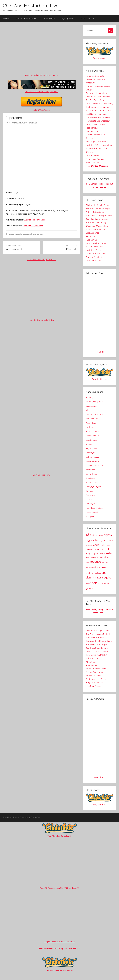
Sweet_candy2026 (94, 402)
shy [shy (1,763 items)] (104, 573)
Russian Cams (92, 240)
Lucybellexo (91, 440)
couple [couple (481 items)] (96, 549)
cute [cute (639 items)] (108, 549)
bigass (11, 234)
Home (6, 18)
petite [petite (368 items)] (88, 573)
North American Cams (96, 243)
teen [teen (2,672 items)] (94, 583)
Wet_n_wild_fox (93, 487)
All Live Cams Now (94, 247)
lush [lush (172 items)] (103, 562)
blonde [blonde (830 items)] (95, 545)
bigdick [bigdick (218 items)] (110, 541)
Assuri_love (91, 423)
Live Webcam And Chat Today (99, 104)
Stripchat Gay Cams (95, 212)
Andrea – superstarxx (34, 220)
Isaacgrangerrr (92, 461)
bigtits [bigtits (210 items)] (88, 545)
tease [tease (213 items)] (88, 583)
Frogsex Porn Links (94, 257)
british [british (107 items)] (108, 545)
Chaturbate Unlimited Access (99, 97)
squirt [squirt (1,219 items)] (107, 577)
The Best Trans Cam (95, 100)
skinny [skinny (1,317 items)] (90, 578)
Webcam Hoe (92, 131)
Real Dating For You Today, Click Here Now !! (59, 948)
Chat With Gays (93, 156)
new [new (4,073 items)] (104, 567)
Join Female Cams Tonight (98, 209)
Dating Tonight (49, 18)
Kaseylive (90, 517)
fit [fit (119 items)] (111, 554)
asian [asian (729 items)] (98, 535)
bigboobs (18, 234)
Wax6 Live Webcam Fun (97, 226)
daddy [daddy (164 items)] (88, 554)
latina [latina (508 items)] (106, 557)
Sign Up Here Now (41, 475)
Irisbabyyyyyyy (92, 457)
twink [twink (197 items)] (103, 583)
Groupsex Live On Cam (96, 93)
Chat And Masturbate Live (31, 6)
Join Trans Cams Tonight (97, 222)
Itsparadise (33, 122)
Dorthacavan (92, 406)
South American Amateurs (98, 107)
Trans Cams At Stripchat (96, 229)
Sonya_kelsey (92, 474)
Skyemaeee (91, 448)
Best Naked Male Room (97, 114)
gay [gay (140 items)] (97, 558)
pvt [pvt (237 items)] (93, 573)
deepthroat (27, 234)
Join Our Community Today (42, 320)
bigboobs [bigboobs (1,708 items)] (92, 540)
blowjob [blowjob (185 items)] (102, 545)
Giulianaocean (92, 436)
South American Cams (96, 254)
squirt (42, 234)
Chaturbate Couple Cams (97, 205)
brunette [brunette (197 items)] (89, 549)
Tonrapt (89, 491)
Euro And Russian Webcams (98, 110)
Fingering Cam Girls (95, 76)
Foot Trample (92, 128)
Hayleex (90, 427)
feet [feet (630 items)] (108, 553)
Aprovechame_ (93, 419)
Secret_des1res (93, 431)
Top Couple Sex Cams (96, 142)
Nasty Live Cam (93, 162)
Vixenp (89, 410)
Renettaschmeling (94, 508)
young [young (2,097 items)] (90, 588)
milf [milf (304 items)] (107, 562)
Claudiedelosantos (94, 414)
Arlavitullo (90, 470)
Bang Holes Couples (95, 159)
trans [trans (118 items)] (99, 583)
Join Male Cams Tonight (97, 219)
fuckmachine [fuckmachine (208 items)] (91, 557)
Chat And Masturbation (25, 18)
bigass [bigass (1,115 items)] (108, 535)
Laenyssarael (92, 512)
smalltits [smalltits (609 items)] (99, 578)
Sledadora (90, 495)
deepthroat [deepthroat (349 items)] (96, 553)
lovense (36, 234)
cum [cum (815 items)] (103, 549)
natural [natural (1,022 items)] (96, 567)
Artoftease (91, 478)
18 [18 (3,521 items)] (87, 535)
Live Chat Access (93, 261)
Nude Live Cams (93, 250)
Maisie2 (89, 444)
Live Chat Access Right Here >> (42, 260)
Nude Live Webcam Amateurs (99, 145)
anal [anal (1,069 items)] (92, 535)
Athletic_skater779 (94, 465)
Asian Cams (91, 236)
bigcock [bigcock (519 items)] (103, 540)
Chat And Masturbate (33, 226)
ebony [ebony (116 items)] (103, 554)
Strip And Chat (92, 233)
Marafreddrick (92, 482)
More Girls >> (100, 352)
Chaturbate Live (87, 18)
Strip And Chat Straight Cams (99, 216)
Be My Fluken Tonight (96, 124)
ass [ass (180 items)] (102, 535)
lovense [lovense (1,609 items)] (96, 562)
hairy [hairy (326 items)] (101, 557)
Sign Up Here (67, 18)
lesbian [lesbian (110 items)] (88, 562)
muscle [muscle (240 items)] (89, 568)
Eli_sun (89, 499)
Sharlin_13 (90, 453)
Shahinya (90, 397)
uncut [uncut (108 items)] (107, 584)
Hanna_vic (91, 504)
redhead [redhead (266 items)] (98, 573)
